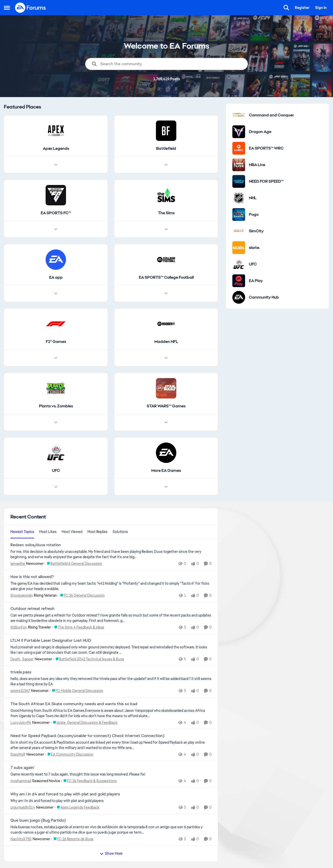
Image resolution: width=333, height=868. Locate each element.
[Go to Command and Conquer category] (239, 115)
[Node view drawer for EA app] (56, 294)
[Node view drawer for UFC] (56, 487)
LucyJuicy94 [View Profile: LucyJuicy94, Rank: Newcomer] (21, 723)
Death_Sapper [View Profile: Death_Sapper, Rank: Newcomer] (22, 659)
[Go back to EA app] (56, 278)
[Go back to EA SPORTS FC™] (56, 213)
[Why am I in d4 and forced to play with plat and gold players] (111, 801)
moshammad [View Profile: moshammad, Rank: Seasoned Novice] (21, 781)
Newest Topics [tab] (22, 532)
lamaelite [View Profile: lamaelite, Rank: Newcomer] (18, 564)
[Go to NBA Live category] (239, 165)
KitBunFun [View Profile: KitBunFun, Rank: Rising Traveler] (19, 627)
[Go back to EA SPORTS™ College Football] (166, 278)
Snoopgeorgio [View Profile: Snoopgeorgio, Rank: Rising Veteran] (22, 595)
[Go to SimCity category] (239, 231)
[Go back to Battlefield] (166, 149)
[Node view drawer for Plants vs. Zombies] (56, 422)
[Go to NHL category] (239, 198)
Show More (111, 853)
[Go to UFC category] (239, 264)
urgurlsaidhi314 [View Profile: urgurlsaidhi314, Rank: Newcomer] (23, 807)
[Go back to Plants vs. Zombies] (56, 406)
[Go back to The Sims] (166, 213)
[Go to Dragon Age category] (239, 132)
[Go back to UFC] (56, 471)
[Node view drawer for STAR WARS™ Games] (166, 422)
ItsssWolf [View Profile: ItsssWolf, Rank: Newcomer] (18, 754)
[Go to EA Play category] (239, 281)
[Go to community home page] (31, 8)
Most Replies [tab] (97, 532)
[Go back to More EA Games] (166, 471)
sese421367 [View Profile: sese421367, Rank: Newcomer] (20, 691)
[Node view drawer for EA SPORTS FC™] (56, 229)
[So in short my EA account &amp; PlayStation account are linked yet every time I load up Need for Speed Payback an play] (111, 745)
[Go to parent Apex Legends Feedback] (77, 807)
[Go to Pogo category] (239, 215)
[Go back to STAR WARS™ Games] (166, 406)
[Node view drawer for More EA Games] (166, 487)
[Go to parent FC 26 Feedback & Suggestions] (89, 781)
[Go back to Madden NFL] (166, 342)
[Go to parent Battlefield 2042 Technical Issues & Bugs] (89, 659)
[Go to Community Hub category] (239, 297)
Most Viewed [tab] (72, 532)
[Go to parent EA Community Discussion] (69, 755)
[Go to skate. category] (239, 248)
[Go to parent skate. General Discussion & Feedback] (84, 723)
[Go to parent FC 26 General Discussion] (81, 596)
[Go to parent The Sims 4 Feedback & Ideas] (78, 627)
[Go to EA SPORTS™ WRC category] (239, 148)
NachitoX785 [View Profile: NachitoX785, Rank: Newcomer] (21, 839)
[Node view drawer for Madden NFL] (166, 358)
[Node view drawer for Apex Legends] (56, 165)
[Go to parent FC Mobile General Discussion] (76, 691)
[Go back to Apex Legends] (56, 149)
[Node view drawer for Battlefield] (166, 165)
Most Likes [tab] (48, 532)
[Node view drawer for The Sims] (166, 229)
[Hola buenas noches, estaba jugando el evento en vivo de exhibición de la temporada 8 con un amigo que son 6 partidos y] (111, 830)
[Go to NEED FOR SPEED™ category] (239, 181)
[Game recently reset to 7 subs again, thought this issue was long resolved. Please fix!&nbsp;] (111, 774)
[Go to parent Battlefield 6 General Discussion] (73, 564)
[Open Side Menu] (7, 8)
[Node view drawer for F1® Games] (56, 358)
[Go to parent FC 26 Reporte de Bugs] (72, 839)
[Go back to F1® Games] (56, 342)
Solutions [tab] (120, 532)
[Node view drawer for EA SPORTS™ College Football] (166, 294)
